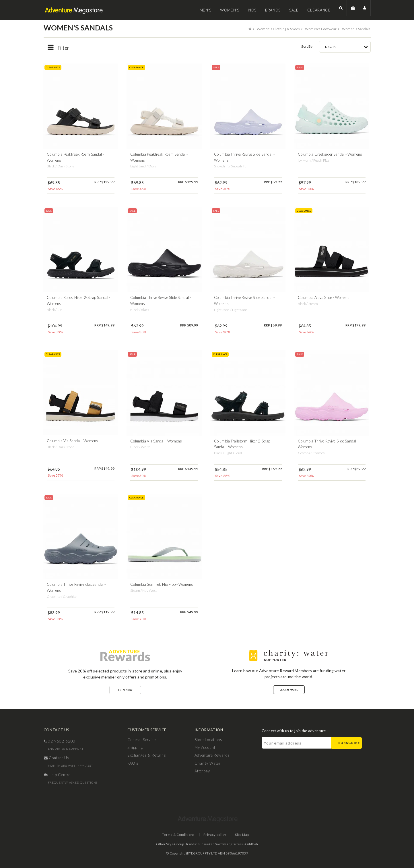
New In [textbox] (331, 47)
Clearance (319, 10)
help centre (57, 775)
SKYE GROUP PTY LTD (201, 853)
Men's (206, 10)
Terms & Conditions (175, 835)
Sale (294, 10)
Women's (230, 10)
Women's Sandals (356, 29)
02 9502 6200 (60, 741)
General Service (142, 739)
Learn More (289, 689)
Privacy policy (215, 835)
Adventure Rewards (212, 755)
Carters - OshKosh (245, 844)
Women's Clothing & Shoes (273, 29)
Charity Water (208, 763)
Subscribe (349, 743)
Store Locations (208, 739)
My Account (205, 747)
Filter (59, 47)
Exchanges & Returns (147, 755)
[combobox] (345, 47)
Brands (273, 10)
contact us (57, 758)
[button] (341, 10)
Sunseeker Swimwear (212, 844)
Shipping (135, 747)
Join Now (125, 690)
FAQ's (133, 763)
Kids (252, 10)
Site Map (245, 835)
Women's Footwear (318, 29)
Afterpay (202, 771)
